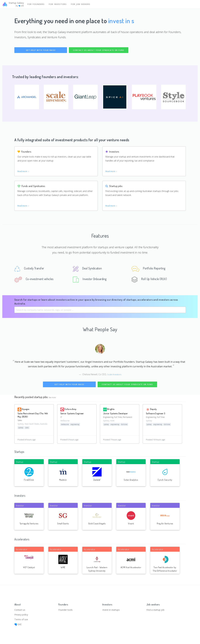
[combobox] (100, 311)
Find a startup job (156, 609)
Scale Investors (114, 375)
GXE (18, 624)
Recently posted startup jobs (31, 398)
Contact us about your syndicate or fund (99, 50)
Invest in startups (112, 609)
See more (52, 398)
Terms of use (22, 619)
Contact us (20, 609)
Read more (23, 172)
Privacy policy (22, 614)
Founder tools (66, 609)
